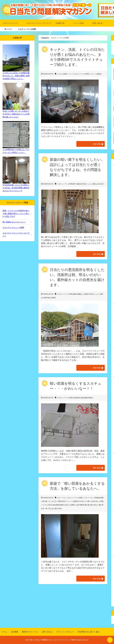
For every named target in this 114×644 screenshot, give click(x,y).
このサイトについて (10, 23)
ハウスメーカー (88, 499)
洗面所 (53, 298)
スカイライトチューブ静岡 (13, 228)
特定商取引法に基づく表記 (89, 632)
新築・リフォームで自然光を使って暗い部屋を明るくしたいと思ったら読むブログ (16, 213)
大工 (55, 502)
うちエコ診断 (62, 74)
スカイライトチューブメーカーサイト (16, 234)
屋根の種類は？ (78, 295)
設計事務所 (80, 506)
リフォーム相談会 (95, 74)
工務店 (60, 502)
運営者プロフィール (30, 632)
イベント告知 (78, 23)
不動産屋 (97, 499)
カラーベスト (62, 499)
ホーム (4, 632)
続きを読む (96, 144)
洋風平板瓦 (47, 298)
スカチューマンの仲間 (81, 74)
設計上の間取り (71, 506)
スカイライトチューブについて (39, 23)
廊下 (75, 184)
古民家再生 (77, 398)
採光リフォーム (68, 502)
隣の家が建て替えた (92, 506)
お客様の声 (60, 23)
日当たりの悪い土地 (87, 502)
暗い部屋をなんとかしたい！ (14, 222)
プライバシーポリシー (65, 632)
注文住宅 (100, 184)
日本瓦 (50, 506)
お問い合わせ (97, 23)
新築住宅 (80, 184)
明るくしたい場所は (90, 184)
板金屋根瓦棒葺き (87, 398)
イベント (70, 74)
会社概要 (14, 632)
